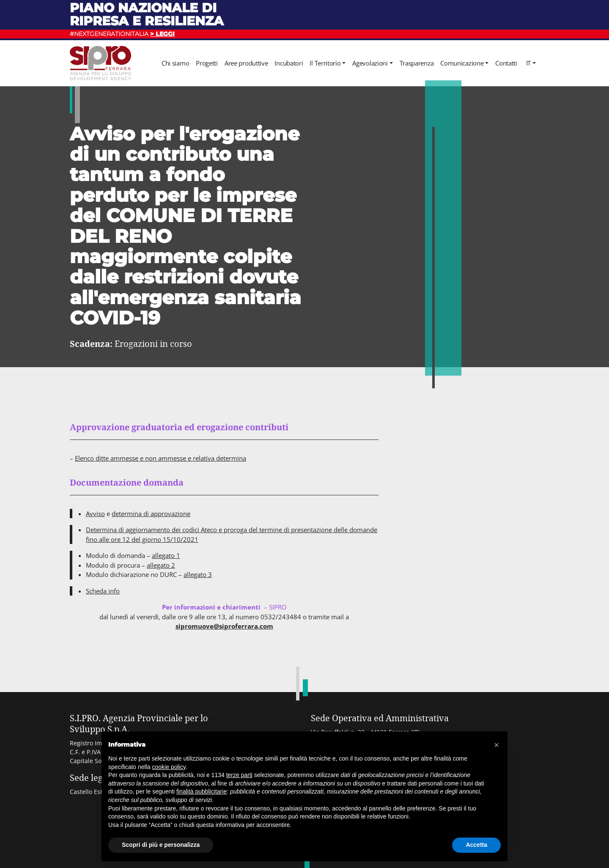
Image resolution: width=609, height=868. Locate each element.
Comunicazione (462, 63)
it (528, 63)
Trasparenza (417, 63)
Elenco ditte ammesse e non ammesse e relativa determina (160, 458)
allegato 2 (161, 565)
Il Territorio (325, 63)
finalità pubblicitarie (202, 791)
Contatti (506, 63)
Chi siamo (175, 63)
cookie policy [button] (169, 767)
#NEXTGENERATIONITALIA (122, 34)
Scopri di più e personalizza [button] (161, 845)
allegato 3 (198, 574)
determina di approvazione (151, 514)
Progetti (207, 63)
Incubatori (289, 63)
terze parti (239, 775)
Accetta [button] (476, 845)
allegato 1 (166, 555)
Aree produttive (246, 63)
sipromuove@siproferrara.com (224, 626)
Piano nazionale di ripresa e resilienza (147, 14)
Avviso (95, 514)
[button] (497, 745)
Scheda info (103, 591)
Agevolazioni (370, 63)
